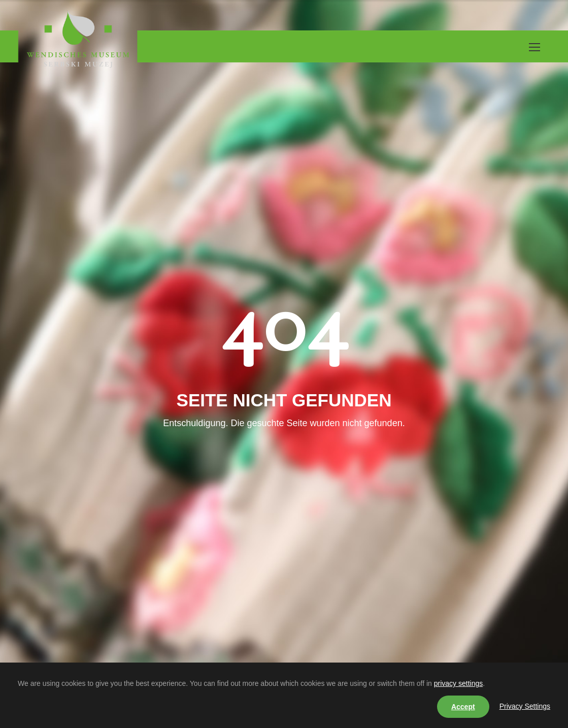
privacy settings (458, 683)
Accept (463, 707)
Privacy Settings (525, 706)
